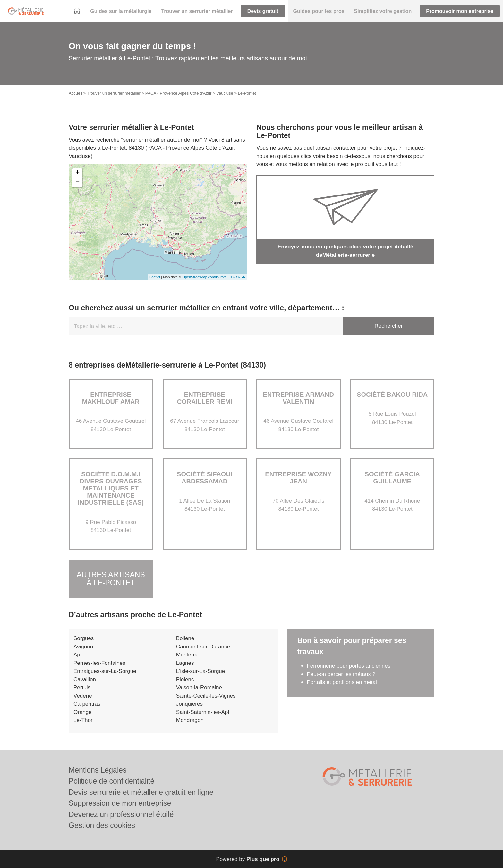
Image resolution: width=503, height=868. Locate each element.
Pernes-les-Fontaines (99, 663)
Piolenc (185, 679)
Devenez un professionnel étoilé (121, 814)
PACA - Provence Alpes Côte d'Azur (179, 93)
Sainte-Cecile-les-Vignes (206, 696)
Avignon (83, 647)
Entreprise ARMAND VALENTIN (299, 398)
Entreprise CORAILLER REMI (205, 398)
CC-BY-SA (237, 277)
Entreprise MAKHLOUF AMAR (111, 398)
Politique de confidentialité (111, 781)
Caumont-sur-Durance (203, 647)
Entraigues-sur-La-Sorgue (105, 671)
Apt (78, 655)
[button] (121, 11)
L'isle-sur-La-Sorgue (201, 671)
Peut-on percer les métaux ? (342, 674)
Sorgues (84, 638)
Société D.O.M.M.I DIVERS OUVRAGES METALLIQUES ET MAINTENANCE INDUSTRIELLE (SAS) (111, 488)
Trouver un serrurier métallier (114, 93)
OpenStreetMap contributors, (205, 277)
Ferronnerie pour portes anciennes (349, 666)
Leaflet (155, 277)
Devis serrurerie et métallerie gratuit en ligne (141, 792)
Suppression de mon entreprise (120, 803)
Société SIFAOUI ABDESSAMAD (205, 478)
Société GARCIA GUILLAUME (392, 478)
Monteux (187, 655)
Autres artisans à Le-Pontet (111, 579)
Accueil (75, 93)
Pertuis (82, 687)
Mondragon (190, 720)
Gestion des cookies (102, 825)
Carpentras (87, 704)
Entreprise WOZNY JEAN (298, 478)
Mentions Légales (98, 770)
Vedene (83, 696)
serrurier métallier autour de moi (162, 140)
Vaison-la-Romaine (199, 687)
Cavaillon (85, 679)
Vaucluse (225, 93)
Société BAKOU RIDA (392, 395)
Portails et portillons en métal (342, 682)
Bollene (185, 638)
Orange (83, 712)
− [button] (77, 183)
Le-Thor (83, 720)
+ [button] (77, 173)
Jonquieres (189, 704)
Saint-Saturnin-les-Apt (203, 712)
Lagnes (185, 663)
